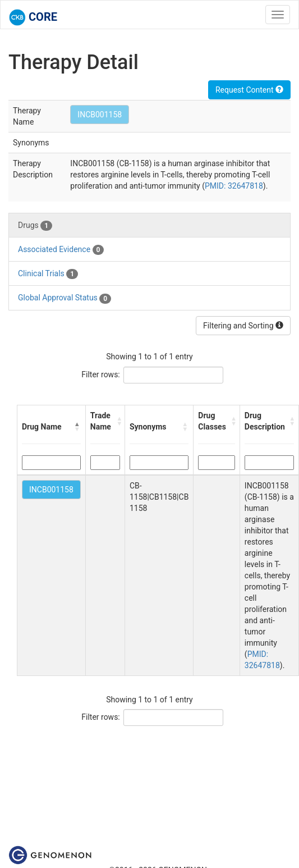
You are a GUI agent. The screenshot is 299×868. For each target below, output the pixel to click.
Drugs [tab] (35, 226)
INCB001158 (100, 115)
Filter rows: (101, 374)
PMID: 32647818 (234, 186)
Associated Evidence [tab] (61, 250)
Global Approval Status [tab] (65, 298)
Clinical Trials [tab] (48, 274)
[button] (77, 427)
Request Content (249, 90)
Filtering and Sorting (243, 326)
